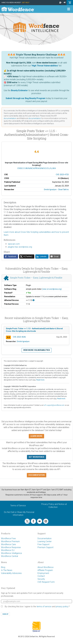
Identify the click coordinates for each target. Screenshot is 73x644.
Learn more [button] (36, 436)
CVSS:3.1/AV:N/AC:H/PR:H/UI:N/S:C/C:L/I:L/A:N (36, 168)
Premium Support (45, 547)
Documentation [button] (37, 475)
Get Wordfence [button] (36, 457)
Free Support (43, 544)
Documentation (44, 538)
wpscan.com (14, 244)
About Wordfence (46, 567)
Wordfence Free (8, 538)
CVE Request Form (46, 582)
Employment (43, 573)
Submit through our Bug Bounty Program (25, 98)
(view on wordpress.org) (52, 289)
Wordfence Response (11, 547)
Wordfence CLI (8, 550)
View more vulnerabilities (37, 350)
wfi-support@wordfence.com (54, 405)
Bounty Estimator (19, 90)
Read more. (41, 380)
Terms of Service (18, 506)
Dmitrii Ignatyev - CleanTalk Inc (56, 189)
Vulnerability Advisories (11, 573)
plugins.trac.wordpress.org (20, 247)
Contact (41, 576)
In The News (7, 570)
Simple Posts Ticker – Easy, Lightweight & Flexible (36, 278)
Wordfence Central (9, 556)
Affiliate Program (45, 570)
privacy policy (62, 607)
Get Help (26, 3)
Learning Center (45, 541)
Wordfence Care (8, 544)
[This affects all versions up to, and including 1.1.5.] (34, 300)
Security (41, 579)
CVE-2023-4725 (62, 175)
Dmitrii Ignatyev (23, 341)
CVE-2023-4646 (19, 337)
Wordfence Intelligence (11, 553)
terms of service (44, 607)
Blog (3, 567)
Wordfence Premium (10, 541)
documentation (10, 118)
